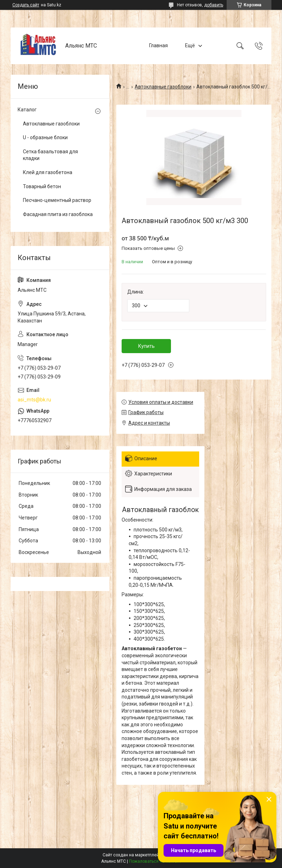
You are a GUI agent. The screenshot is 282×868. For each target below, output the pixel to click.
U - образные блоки (45, 137)
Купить (146, 346)
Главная (158, 45)
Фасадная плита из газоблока (58, 214)
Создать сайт (26, 5)
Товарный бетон (42, 186)
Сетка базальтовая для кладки (50, 155)
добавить (214, 5)
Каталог (27, 110)
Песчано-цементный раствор (57, 200)
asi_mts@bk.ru (34, 400)
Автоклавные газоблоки (163, 87)
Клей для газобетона (48, 172)
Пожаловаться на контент (155, 861)
